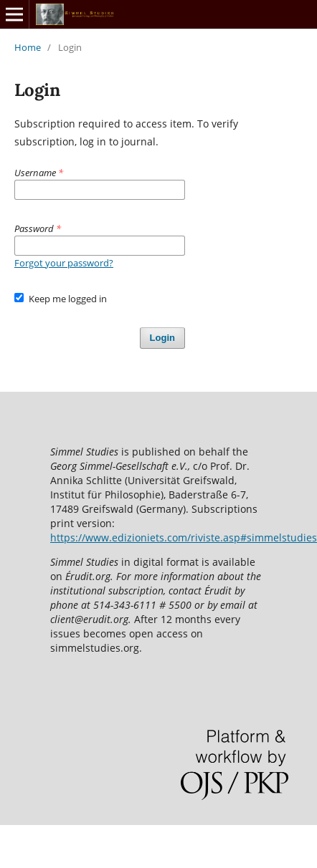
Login (162, 338)
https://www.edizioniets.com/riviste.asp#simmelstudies (184, 537)
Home (28, 47)
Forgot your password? (64, 263)
